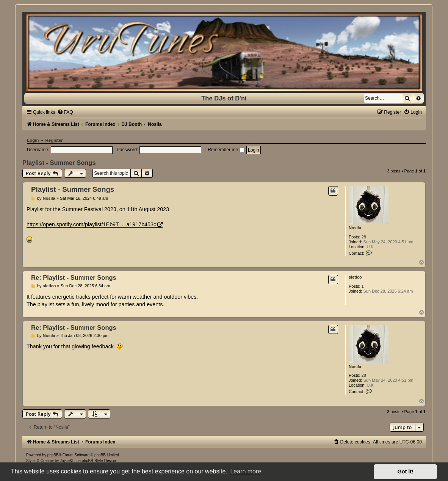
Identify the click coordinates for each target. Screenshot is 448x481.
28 (364, 237)
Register (54, 140)
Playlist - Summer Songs (59, 163)
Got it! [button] (406, 472)
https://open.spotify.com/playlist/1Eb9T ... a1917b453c (91, 224)
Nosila (355, 228)
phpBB (53, 455)
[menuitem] (65, 112)
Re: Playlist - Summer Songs (74, 277)
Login (33, 140)
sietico (355, 277)
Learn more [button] (246, 471)
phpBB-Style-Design (99, 461)
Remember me (226, 150)
